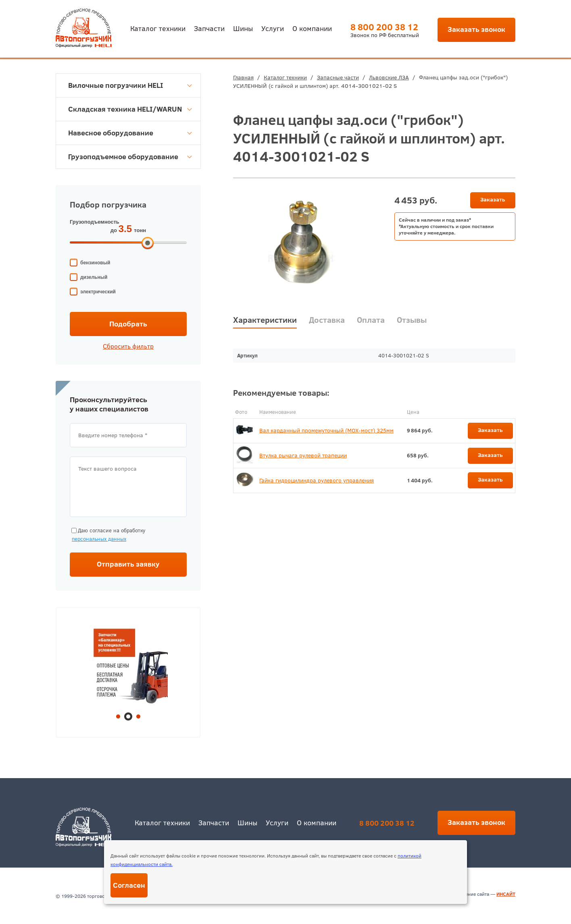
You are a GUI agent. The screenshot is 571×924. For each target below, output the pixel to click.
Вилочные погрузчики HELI (130, 85)
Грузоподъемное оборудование (130, 157)
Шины (243, 28)
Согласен (129, 885)
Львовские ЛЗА (389, 77)
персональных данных (99, 539)
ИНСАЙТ (506, 894)
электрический (98, 292)
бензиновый (95, 263)
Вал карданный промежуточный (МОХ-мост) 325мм (326, 430)
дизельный (94, 277)
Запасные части (338, 77)
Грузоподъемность (95, 222)
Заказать (493, 199)
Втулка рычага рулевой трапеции (303, 455)
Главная (243, 77)
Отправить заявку (128, 564)
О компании (312, 28)
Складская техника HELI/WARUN (130, 109)
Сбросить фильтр (128, 346)
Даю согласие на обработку (108, 535)
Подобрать (128, 324)
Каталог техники (158, 28)
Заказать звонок (476, 29)
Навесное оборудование (130, 133)
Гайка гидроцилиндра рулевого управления (317, 480)
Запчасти (209, 28)
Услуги (273, 28)
